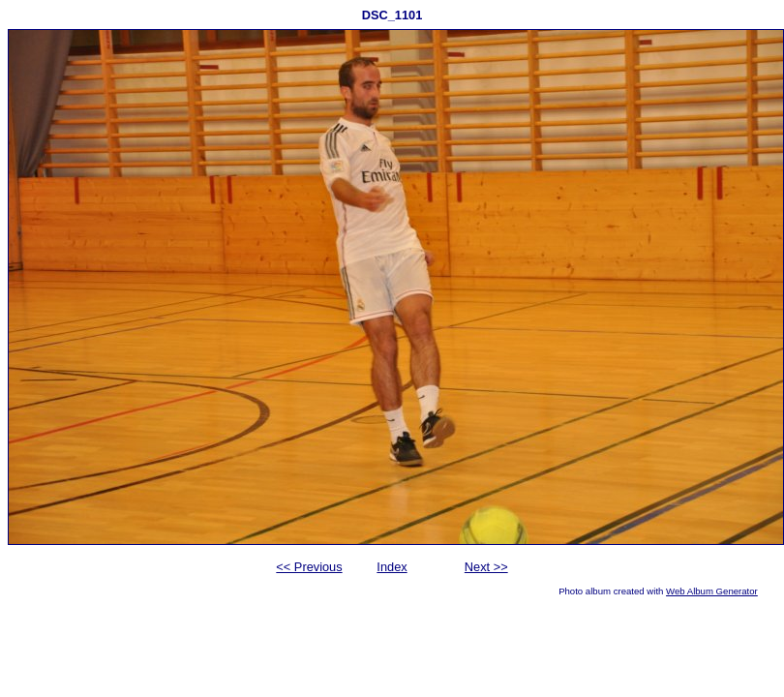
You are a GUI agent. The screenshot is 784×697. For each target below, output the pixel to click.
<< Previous (309, 567)
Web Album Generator (712, 591)
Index (392, 567)
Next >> (486, 567)
